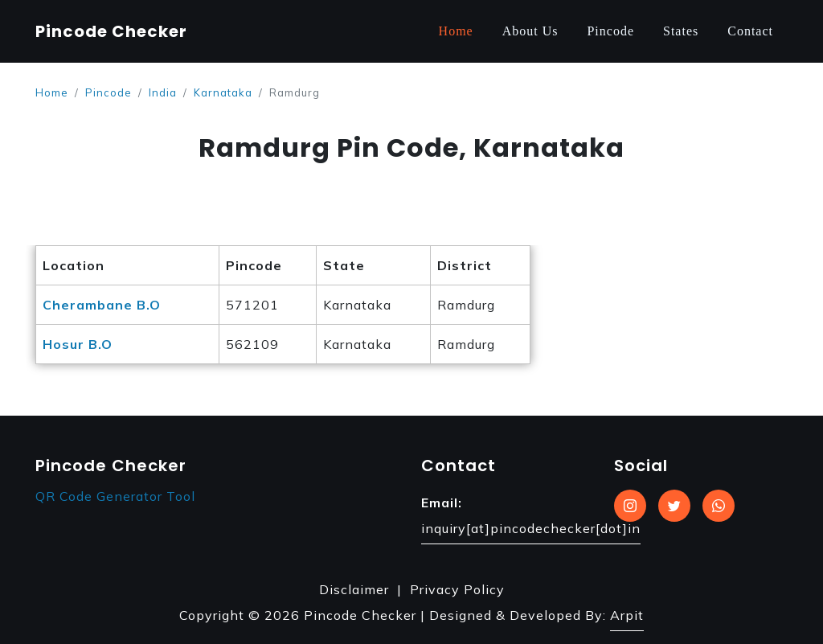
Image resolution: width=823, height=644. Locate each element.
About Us (530, 31)
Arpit (627, 615)
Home (456, 31)
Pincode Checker (111, 31)
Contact (750, 31)
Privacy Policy (457, 589)
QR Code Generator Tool (115, 496)
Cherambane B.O (102, 305)
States (681, 31)
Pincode (610, 31)
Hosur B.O (78, 344)
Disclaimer (354, 589)
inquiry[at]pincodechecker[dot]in (531, 528)
